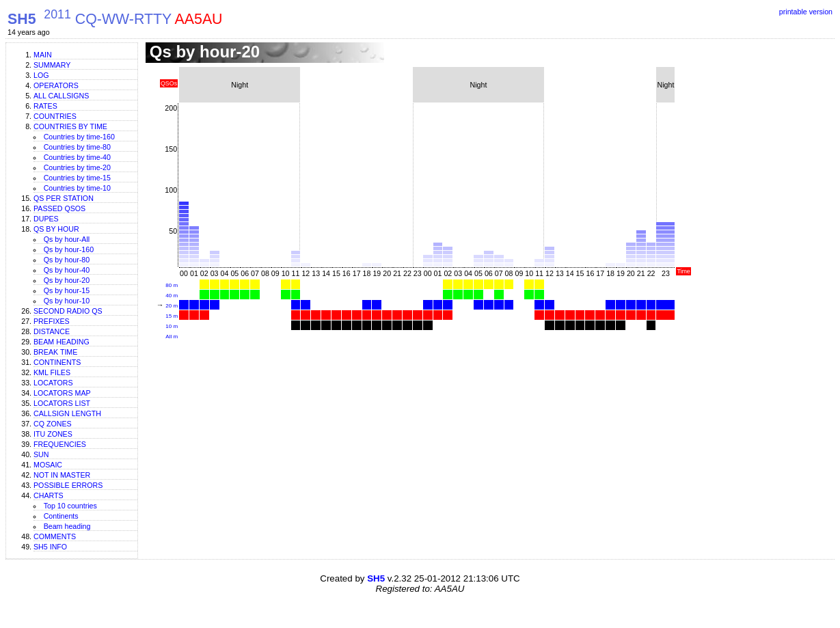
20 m (172, 306)
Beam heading (62, 342)
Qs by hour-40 (67, 270)
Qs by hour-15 (67, 290)
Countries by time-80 (77, 147)
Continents (57, 362)
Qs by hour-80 (67, 260)
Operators (56, 85)
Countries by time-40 (77, 157)
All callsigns (61, 96)
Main (43, 55)
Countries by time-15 (77, 178)
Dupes (46, 219)
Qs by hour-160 (69, 249)
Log (41, 75)
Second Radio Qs (68, 311)
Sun (41, 454)
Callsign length (67, 413)
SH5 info (50, 547)
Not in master (62, 475)
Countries (55, 116)
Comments (55, 536)
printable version (806, 12)
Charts (49, 495)
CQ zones (53, 424)
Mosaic (48, 465)
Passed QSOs (59, 208)
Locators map (62, 393)
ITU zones (53, 434)
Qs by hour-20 (67, 280)
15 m (172, 316)
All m (172, 337)
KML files (52, 372)
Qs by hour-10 (67, 301)
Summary (52, 65)
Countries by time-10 (77, 188)
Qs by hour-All (67, 239)
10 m (172, 326)
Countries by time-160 (79, 137)
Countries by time (70, 126)
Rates (45, 106)
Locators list (62, 403)
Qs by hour (56, 229)
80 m (172, 285)
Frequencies (60, 444)
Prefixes (52, 321)
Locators (53, 383)
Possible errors (68, 485)
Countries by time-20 (77, 167)
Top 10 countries (70, 506)
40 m (172, 296)
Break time (55, 352)
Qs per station (64, 198)
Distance (52, 331)
